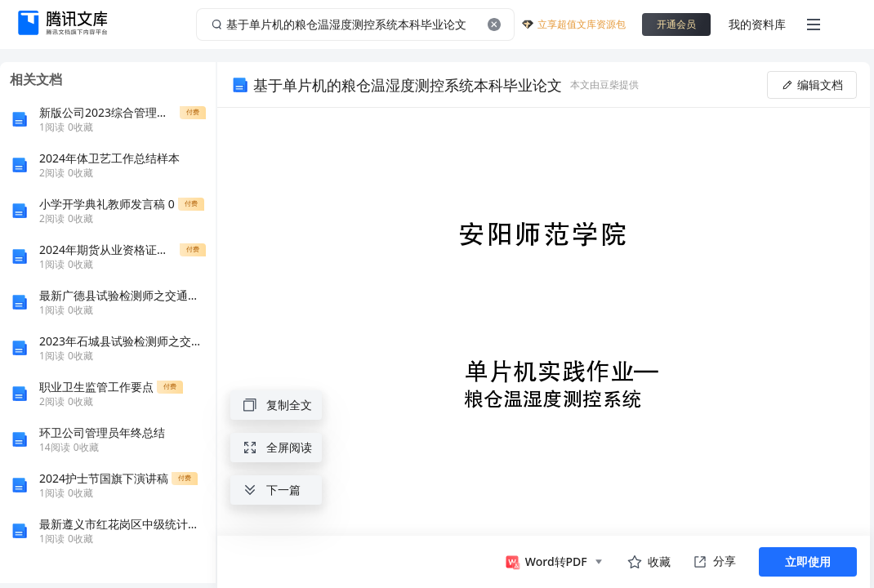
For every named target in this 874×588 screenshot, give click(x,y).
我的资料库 (757, 24)
